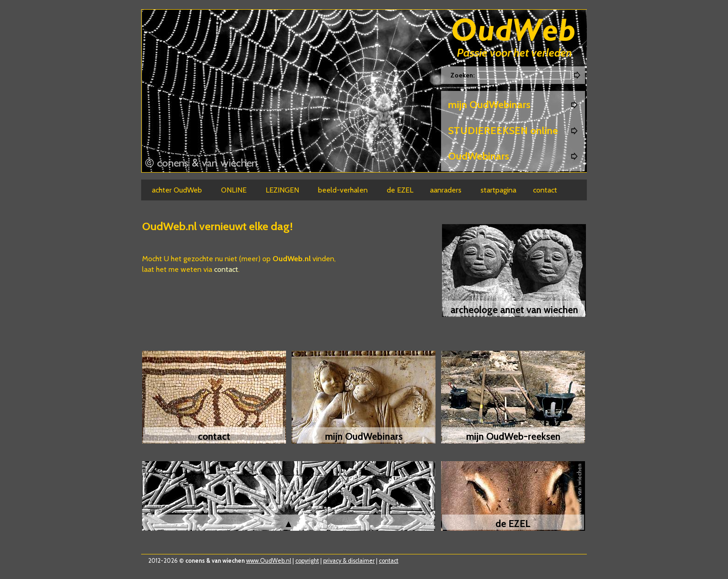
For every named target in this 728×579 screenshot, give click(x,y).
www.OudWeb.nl (269, 561)
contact (226, 269)
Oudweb (513, 31)
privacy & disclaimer (349, 561)
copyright (307, 561)
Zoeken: (463, 75)
